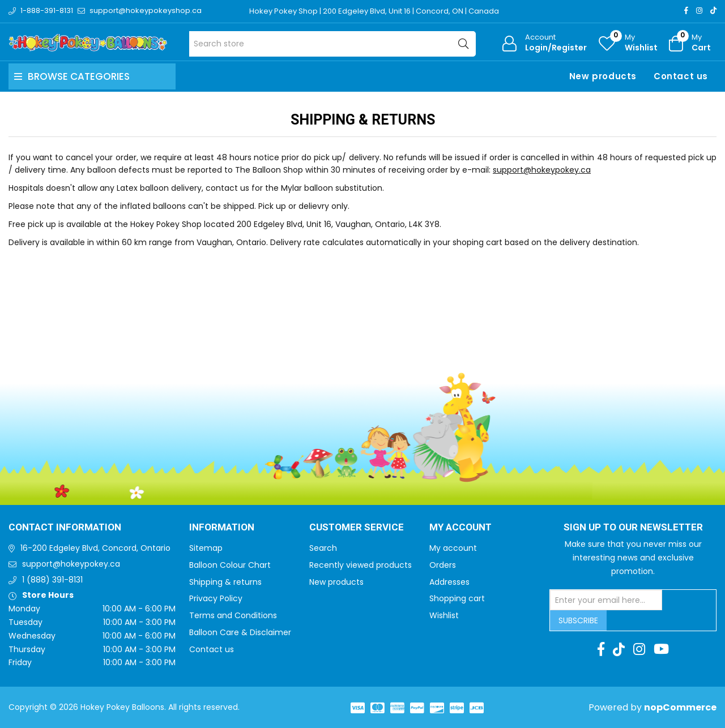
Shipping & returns (225, 582)
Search (323, 548)
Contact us (681, 76)
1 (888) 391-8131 (52, 580)
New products (603, 76)
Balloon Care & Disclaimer (240, 632)
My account (453, 548)
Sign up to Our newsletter (633, 528)
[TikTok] (713, 10)
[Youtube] (661, 649)
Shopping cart (457, 598)
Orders (443, 565)
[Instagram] (699, 10)
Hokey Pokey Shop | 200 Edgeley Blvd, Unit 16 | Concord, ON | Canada (374, 11)
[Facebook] (686, 10)
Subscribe (578, 620)
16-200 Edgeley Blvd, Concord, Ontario (95, 548)
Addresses (449, 582)
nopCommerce (680, 707)
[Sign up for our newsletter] (606, 600)
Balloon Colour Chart (230, 565)
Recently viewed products (361, 565)
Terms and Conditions (233, 615)
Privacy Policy (216, 598)
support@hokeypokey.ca (542, 170)
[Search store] (333, 44)
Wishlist (444, 615)
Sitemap (206, 548)
